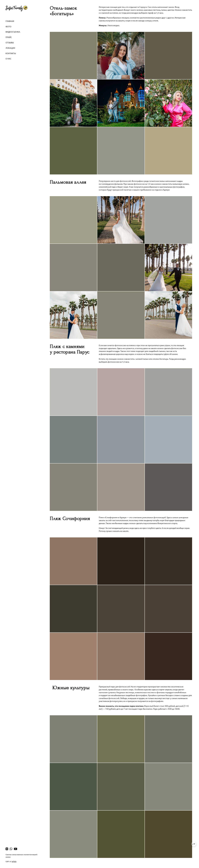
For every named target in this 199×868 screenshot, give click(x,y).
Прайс (9, 37)
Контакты (11, 53)
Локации (10, 48)
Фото (8, 26)
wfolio (14, 861)
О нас (8, 59)
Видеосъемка (13, 32)
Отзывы (10, 43)
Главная (10, 21)
